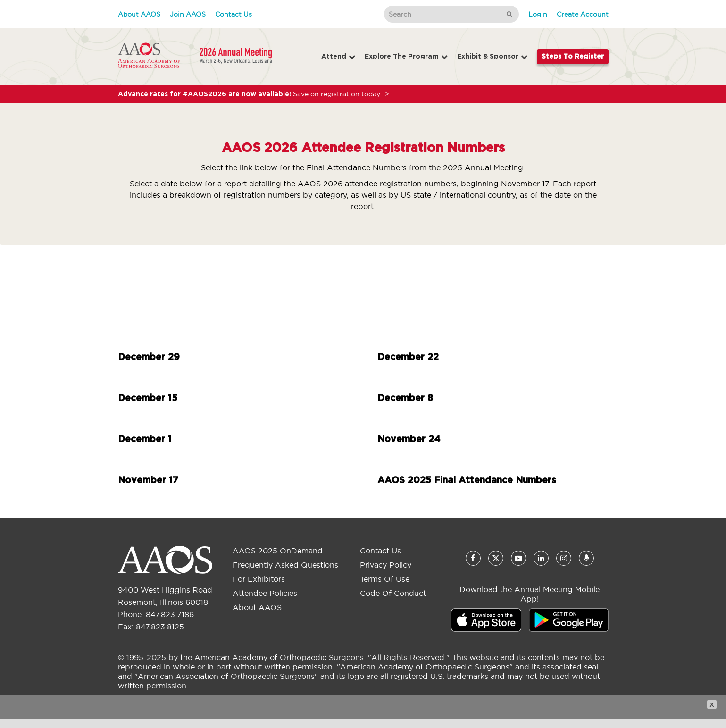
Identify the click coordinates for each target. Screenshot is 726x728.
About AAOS (139, 14)
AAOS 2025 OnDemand (278, 551)
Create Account (583, 14)
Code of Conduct (393, 593)
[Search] (442, 14)
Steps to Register (573, 57)
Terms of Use (385, 579)
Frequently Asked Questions (285, 565)
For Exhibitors (259, 579)
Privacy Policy (386, 565)
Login (538, 14)
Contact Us (234, 14)
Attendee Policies (265, 593)
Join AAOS (188, 14)
